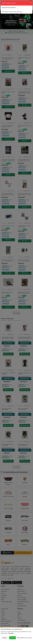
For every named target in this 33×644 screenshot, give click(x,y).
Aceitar (13, 638)
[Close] (31, 3)
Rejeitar (5, 638)
